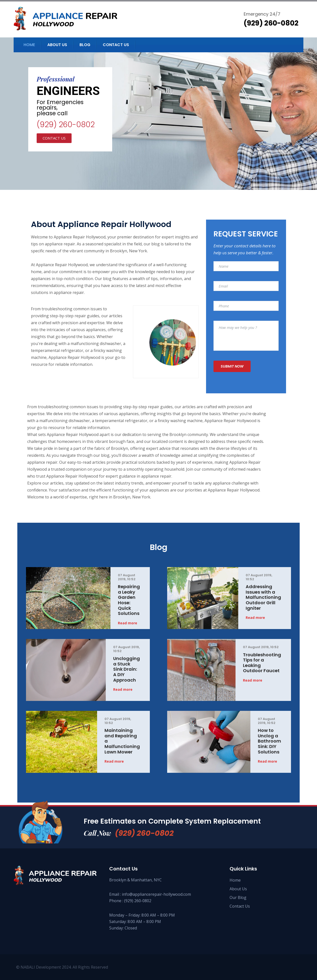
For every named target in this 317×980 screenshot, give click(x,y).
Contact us (116, 45)
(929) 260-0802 (66, 125)
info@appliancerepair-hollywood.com (156, 894)
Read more (128, 623)
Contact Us (240, 906)
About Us (238, 889)
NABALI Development (41, 967)
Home (29, 45)
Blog (85, 45)
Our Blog (238, 897)
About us (57, 45)
